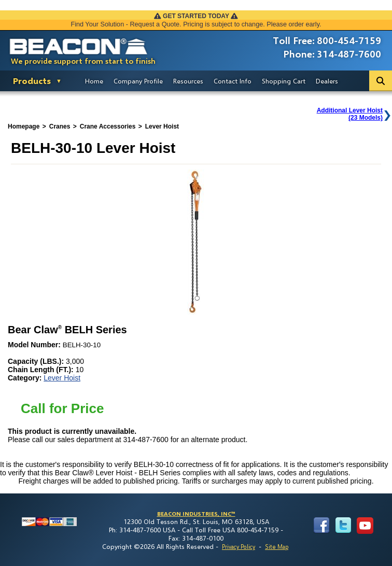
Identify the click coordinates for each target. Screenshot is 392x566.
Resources (188, 81)
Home (94, 81)
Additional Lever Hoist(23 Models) (350, 114)
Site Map (277, 547)
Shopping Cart (284, 81)
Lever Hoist (62, 378)
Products (32, 81)
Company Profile (138, 81)
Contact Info (233, 81)
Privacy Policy (239, 547)
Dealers (327, 81)
